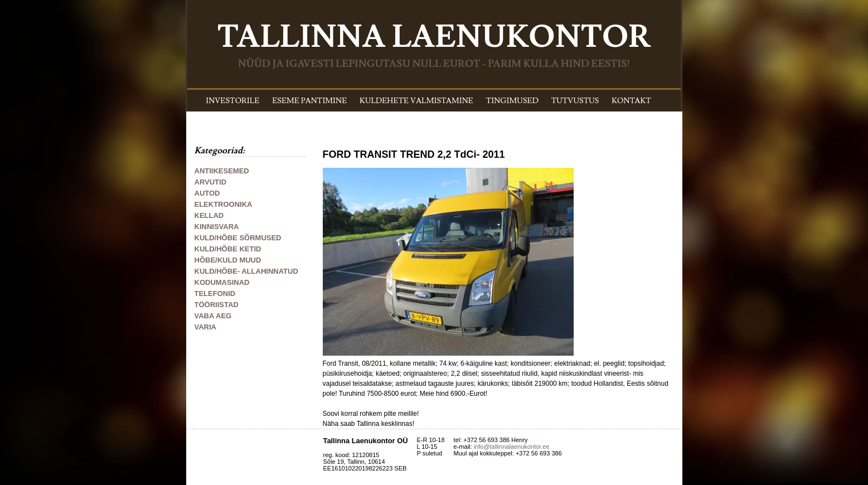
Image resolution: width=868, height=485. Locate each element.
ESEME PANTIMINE (309, 101)
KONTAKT (631, 101)
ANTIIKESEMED (222, 171)
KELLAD (209, 215)
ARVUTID (211, 182)
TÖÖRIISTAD (217, 305)
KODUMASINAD (222, 282)
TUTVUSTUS (575, 101)
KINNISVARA (217, 227)
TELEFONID (215, 294)
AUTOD (207, 193)
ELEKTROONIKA (224, 204)
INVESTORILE (232, 101)
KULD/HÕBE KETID (228, 249)
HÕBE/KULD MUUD (228, 260)
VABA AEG (213, 316)
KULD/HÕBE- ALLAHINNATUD (246, 271)
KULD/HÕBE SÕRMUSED (238, 238)
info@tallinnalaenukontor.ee (512, 447)
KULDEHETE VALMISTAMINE (416, 101)
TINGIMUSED (512, 101)
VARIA (205, 327)
